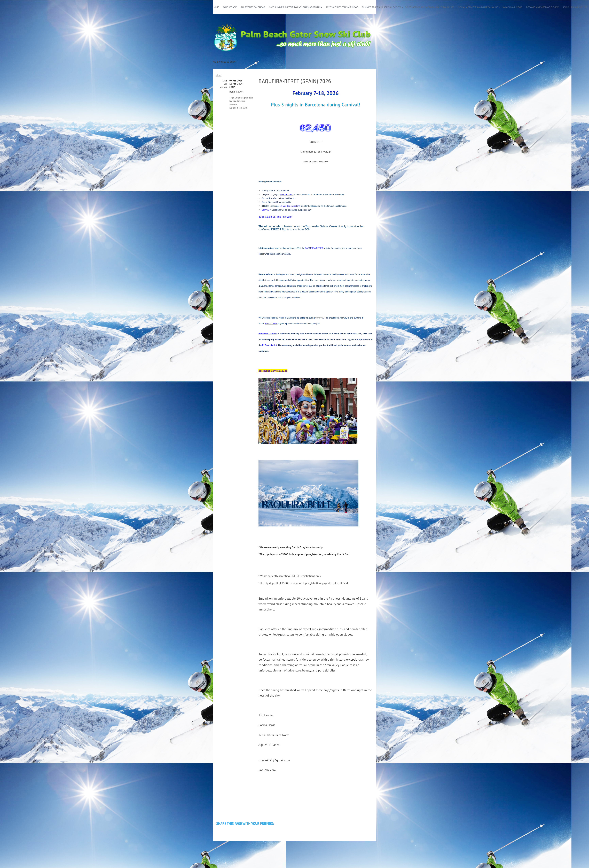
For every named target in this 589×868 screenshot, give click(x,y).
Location (223, 87)
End (225, 84)
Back (219, 75)
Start (225, 81)
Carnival (319, 318)
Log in (370, 19)
